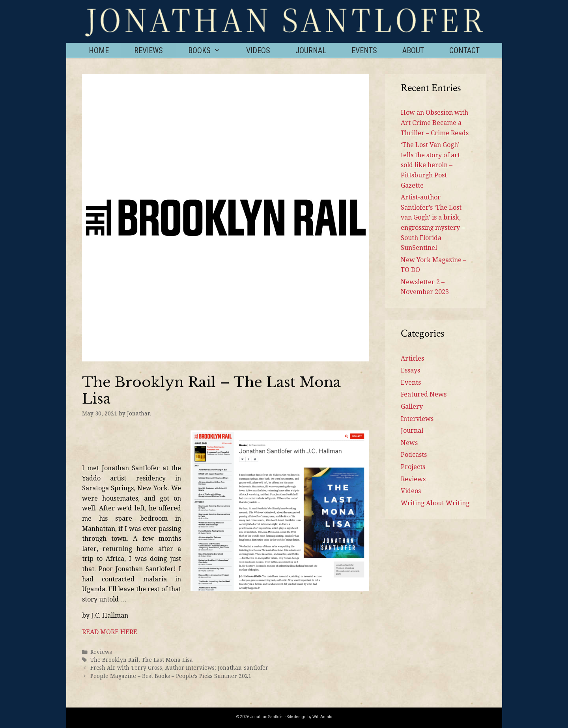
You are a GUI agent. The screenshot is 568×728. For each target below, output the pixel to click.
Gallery (412, 407)
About (413, 50)
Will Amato (322, 717)
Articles (412, 358)
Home (99, 50)
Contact (464, 50)
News (409, 443)
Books (211, 50)
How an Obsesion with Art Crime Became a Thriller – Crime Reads (435, 123)
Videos (258, 50)
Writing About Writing (435, 503)
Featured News (424, 394)
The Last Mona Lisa (167, 660)
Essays (410, 370)
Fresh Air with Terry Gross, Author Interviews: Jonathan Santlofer (179, 668)
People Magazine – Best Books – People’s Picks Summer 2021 (171, 676)
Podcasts (414, 455)
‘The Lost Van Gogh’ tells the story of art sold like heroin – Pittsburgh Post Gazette (430, 165)
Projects (413, 467)
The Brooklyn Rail (114, 660)
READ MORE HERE (110, 632)
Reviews (149, 50)
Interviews (417, 419)
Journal (311, 50)
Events (364, 50)
